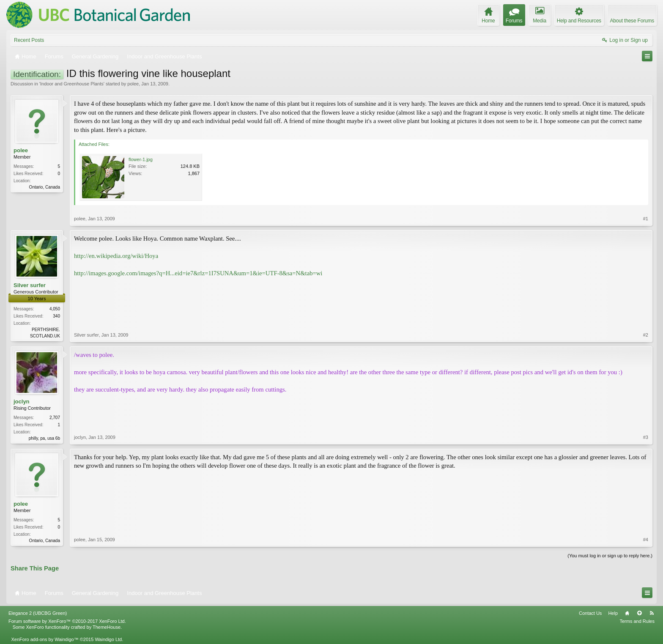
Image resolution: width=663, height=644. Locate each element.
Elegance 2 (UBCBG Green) (38, 613)
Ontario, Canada (45, 187)
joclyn (22, 401)
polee (133, 84)
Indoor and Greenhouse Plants (72, 84)
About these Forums (632, 21)
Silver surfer (30, 285)
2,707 (55, 418)
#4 (646, 540)
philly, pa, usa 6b (44, 438)
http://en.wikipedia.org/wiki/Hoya (116, 256)
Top (639, 613)
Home (627, 613)
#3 (646, 437)
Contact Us (590, 613)
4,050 (55, 309)
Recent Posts (29, 40)
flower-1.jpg (141, 159)
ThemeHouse (107, 627)
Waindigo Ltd (108, 639)
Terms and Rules (637, 621)
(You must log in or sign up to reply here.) (610, 556)
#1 (646, 219)
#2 (646, 335)
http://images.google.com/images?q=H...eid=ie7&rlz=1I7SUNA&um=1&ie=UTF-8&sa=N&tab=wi (198, 273)
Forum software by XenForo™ (67, 621)
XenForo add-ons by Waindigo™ (45, 639)
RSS (652, 613)
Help (613, 613)
